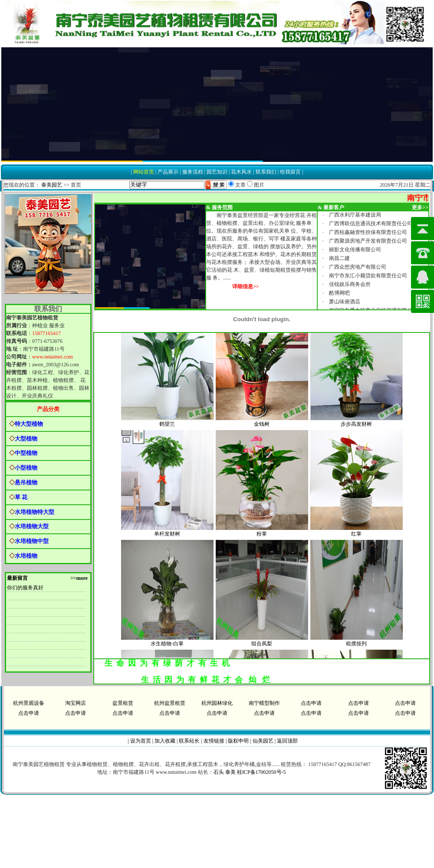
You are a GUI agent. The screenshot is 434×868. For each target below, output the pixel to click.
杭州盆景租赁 (170, 703)
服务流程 (193, 172)
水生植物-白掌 (167, 645)
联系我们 (266, 172)
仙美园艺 (263, 741)
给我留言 (290, 172)
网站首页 (144, 172)
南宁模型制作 (264, 703)
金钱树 (262, 426)
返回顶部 (287, 741)
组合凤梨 (262, 645)
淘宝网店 (76, 703)
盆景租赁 (123, 703)
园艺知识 (217, 172)
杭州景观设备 (29, 703)
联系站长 (189, 741)
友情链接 (214, 741)
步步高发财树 (356, 426)
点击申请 (311, 703)
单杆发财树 (167, 536)
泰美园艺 (52, 185)
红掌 (356, 536)
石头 (219, 772)
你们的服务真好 (25, 588)
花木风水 (241, 172)
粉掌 (262, 536)
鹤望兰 (167, 426)
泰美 (230, 772)
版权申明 (238, 741)
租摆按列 (356, 645)
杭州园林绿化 (217, 703)
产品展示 (168, 172)
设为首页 (141, 741)
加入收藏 (165, 741)
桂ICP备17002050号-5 (261, 772)
